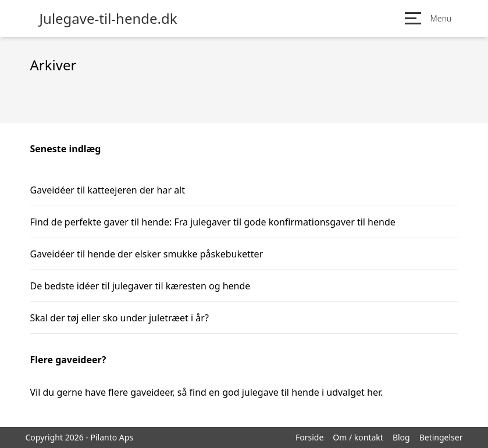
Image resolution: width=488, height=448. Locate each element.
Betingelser (441, 437)
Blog (401, 437)
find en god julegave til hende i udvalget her (285, 392)
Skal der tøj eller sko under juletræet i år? (120, 318)
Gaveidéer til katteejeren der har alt (108, 190)
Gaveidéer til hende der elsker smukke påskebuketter (147, 254)
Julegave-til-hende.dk (108, 19)
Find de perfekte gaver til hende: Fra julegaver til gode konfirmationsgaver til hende (213, 222)
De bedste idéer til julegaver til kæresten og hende (140, 286)
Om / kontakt (358, 437)
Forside (309, 437)
